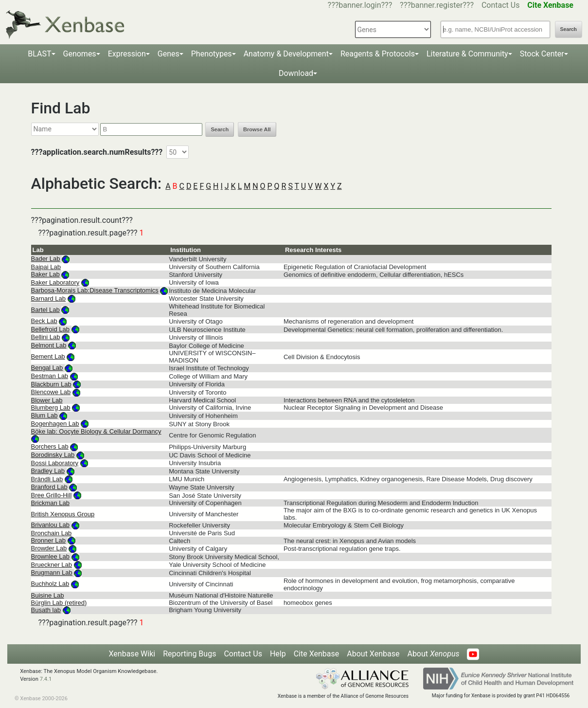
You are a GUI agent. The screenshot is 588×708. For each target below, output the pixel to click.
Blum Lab (45, 415)
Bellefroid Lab (51, 329)
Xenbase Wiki (132, 654)
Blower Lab (47, 400)
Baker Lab (45, 274)
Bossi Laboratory (55, 463)
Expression (127, 54)
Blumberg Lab (51, 408)
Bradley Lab (48, 471)
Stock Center (542, 54)
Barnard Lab (49, 299)
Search (569, 29)
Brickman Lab (50, 503)
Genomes (80, 54)
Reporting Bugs (189, 654)
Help (278, 654)
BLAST (39, 54)
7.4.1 (46, 679)
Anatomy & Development (286, 54)
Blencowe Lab (51, 392)
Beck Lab (44, 321)
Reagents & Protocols (378, 54)
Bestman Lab (50, 376)
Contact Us (501, 5)
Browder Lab (49, 548)
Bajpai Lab (46, 267)
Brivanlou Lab (51, 525)
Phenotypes (212, 54)
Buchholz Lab (50, 584)
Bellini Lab (46, 337)
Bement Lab (48, 356)
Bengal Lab (47, 368)
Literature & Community (467, 54)
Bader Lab (46, 259)
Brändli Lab (47, 479)
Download (296, 73)
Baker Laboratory (55, 282)
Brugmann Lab (52, 572)
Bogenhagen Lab (55, 424)
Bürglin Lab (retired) (59, 603)
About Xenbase (373, 654)
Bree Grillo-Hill (52, 495)
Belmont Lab (49, 345)
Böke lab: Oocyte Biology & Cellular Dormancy (96, 431)
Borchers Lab (50, 446)
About (433, 654)
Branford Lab (49, 487)
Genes (169, 54)
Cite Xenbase (317, 654)
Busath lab (46, 610)
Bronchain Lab (52, 533)
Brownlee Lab (51, 556)
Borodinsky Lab (53, 455)
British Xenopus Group (63, 514)
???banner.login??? (360, 5)
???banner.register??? (437, 5)
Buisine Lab (48, 595)
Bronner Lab (49, 540)
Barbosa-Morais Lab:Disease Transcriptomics (95, 290)
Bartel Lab (45, 310)
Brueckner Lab (52, 565)
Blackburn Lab (51, 384)
